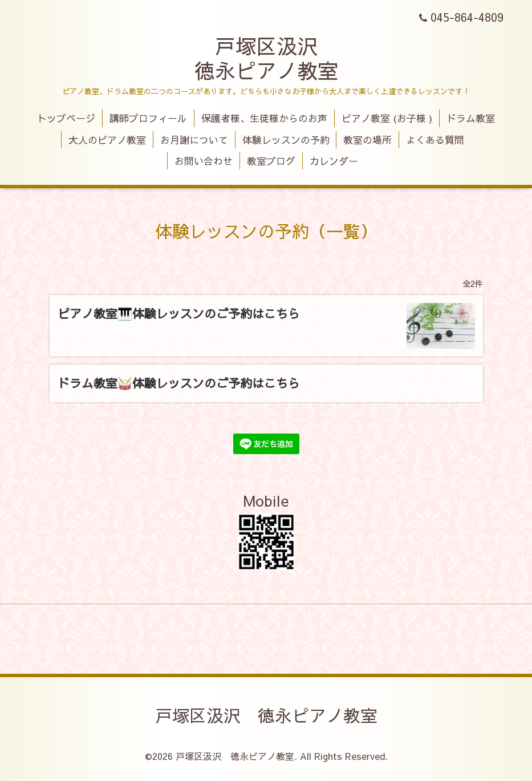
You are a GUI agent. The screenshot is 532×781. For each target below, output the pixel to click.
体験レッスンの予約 (286, 140)
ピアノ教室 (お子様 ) (387, 118)
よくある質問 (435, 140)
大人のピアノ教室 (107, 140)
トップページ (66, 118)
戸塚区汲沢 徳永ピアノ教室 (266, 58)
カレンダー (334, 161)
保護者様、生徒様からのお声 (264, 118)
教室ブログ (271, 161)
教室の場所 (367, 140)
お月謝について (194, 140)
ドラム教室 (471, 118)
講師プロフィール (148, 118)
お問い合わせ (204, 161)
